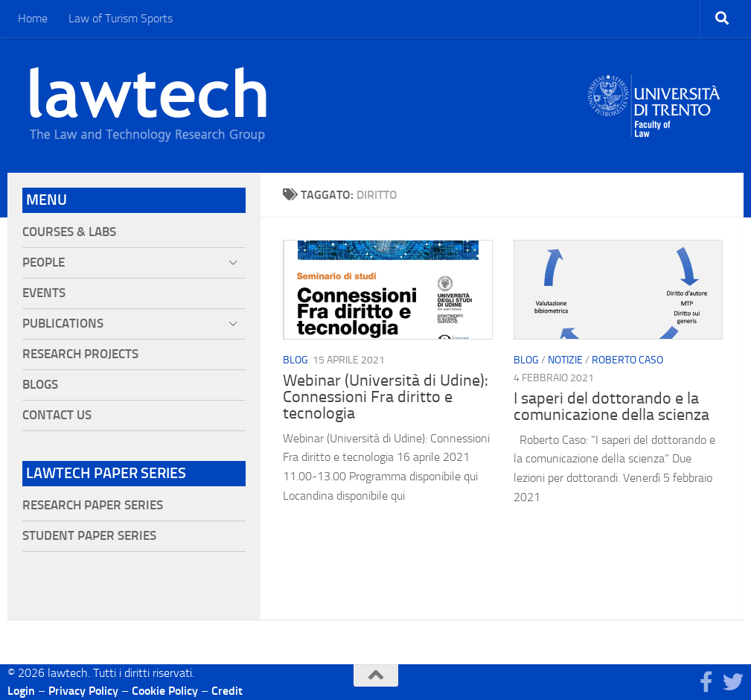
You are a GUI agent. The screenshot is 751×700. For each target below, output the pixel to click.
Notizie (565, 360)
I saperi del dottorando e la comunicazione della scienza (611, 407)
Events (44, 293)
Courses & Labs (69, 232)
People (44, 262)
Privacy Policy (83, 691)
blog (295, 360)
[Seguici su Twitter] (733, 682)
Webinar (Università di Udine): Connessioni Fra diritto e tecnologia (386, 397)
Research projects (80, 354)
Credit (227, 691)
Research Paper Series (93, 505)
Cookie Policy (165, 691)
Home (33, 18)
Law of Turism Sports (121, 18)
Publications (63, 324)
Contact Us (57, 415)
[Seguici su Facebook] (706, 682)
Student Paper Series (89, 536)
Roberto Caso (627, 360)
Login (21, 691)
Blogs (40, 385)
